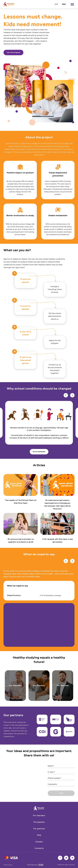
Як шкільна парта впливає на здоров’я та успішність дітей (21, 541)
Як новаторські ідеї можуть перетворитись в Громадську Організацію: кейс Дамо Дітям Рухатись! (57, 505)
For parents (39, 822)
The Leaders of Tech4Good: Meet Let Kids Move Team (21, 502)
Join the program (13, 53)
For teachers (39, 816)
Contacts (39, 848)
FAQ (39, 835)
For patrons (39, 829)
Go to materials (39, 452)
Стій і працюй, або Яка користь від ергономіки (57, 541)
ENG (64, 4)
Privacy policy (8, 865)
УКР (56, 4)
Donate (39, 842)
